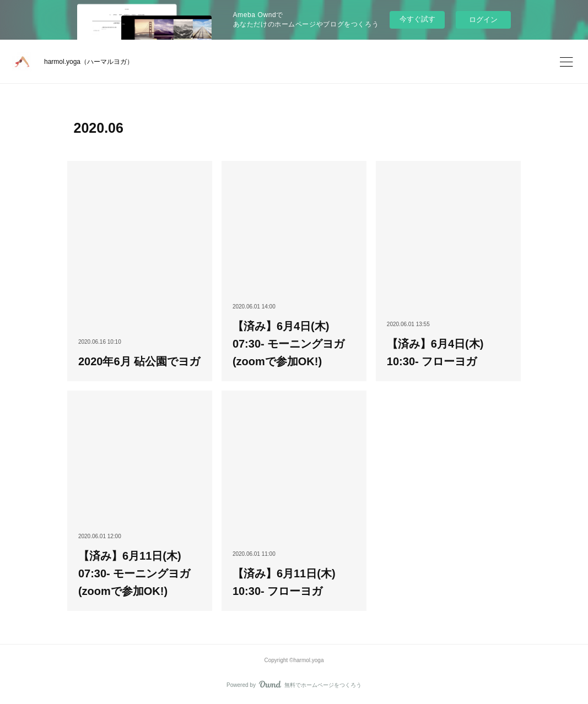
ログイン (483, 20)
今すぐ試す (417, 19)
